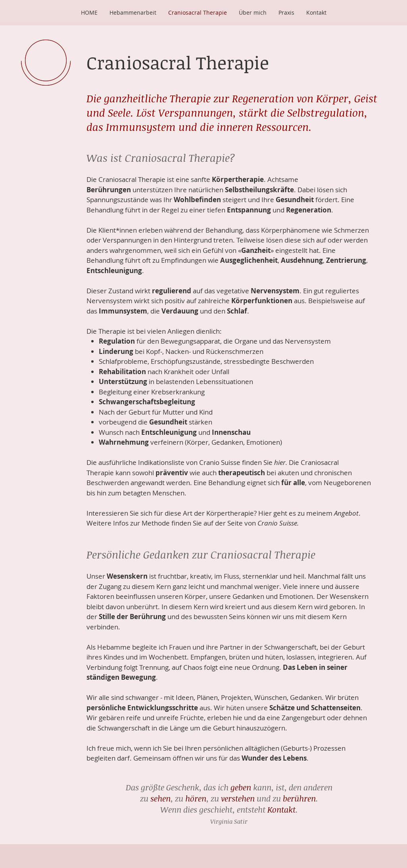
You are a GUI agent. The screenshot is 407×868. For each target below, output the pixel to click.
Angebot (346, 513)
